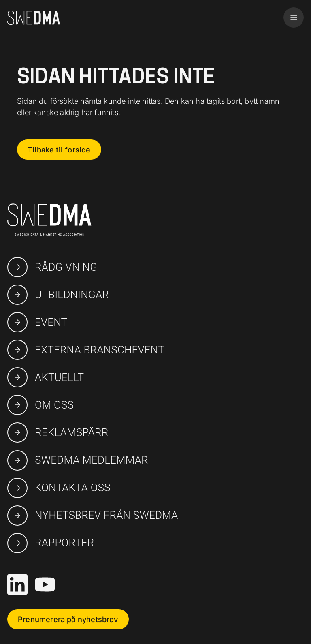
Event (37, 322)
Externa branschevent (86, 350)
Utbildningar (58, 295)
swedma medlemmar (78, 460)
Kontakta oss (59, 488)
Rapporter (51, 543)
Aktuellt (46, 377)
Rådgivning (52, 267)
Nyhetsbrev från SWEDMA (93, 516)
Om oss (40, 405)
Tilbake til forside (59, 150)
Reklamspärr (58, 432)
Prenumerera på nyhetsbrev (68, 619)
